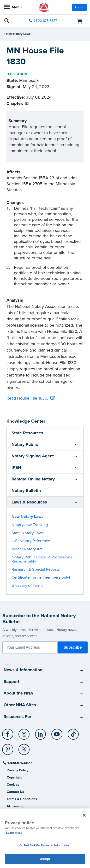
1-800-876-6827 (19, 763)
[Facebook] (8, 732)
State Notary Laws (28, 533)
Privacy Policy (18, 770)
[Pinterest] (8, 748)
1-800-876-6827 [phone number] (45, 21)
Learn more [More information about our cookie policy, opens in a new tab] (14, 833)
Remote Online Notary (33, 479)
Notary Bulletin (26, 491)
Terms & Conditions (22, 799)
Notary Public (25, 444)
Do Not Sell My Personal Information (45, 845)
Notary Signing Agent (33, 456)
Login (79, 7)
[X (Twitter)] (24, 748)
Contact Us (15, 792)
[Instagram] (24, 732)
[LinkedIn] (41, 732)
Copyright (14, 777)
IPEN (16, 467)
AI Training (15, 806)
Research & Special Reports (36, 569)
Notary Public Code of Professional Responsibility (42, 559)
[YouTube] (57, 732)
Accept (45, 859)
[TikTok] (74, 732)
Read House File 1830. (27, 398)
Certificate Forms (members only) (41, 577)
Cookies (13, 785)
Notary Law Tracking (30, 525)
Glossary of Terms (27, 586)
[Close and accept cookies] (84, 815)
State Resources (27, 433)
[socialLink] (9, 736)
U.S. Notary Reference (31, 541)
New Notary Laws (18, 34)
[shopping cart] (74, 21)
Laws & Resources (29, 502)
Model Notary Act (27, 549)
